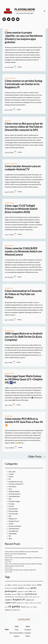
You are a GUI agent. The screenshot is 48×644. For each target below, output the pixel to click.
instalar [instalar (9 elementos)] (26, 591)
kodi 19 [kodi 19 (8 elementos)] (34, 591)
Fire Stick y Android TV (11, 163)
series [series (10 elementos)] (6, 607)
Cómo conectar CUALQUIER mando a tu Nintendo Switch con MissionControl (23, 251)
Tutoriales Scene (14, 529)
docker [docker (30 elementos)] (39, 585)
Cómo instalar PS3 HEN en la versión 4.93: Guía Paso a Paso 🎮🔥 (24, 422)
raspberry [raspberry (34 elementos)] (8, 600)
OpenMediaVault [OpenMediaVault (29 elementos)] (31, 594)
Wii (10, 536)
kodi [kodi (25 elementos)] (30, 591)
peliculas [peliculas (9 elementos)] (27, 597)
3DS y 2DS (12, 472)
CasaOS (11, 474)
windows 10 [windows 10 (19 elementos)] (8, 610)
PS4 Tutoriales (13, 511)
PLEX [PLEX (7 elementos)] (31, 597)
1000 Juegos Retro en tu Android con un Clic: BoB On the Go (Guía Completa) (24, 337)
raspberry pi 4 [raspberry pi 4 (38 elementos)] (10, 603)
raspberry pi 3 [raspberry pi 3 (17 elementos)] (30, 600)
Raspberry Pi (13, 519)
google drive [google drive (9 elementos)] (21, 591)
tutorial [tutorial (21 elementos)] (23, 607)
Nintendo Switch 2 (15, 494)
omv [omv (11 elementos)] (23, 594)
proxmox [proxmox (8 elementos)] (35, 597)
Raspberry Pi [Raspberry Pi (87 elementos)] (19, 600)
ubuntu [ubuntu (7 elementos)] (28, 607)
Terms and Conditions (17, 633)
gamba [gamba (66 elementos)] (34, 588)
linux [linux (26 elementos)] (19, 594)
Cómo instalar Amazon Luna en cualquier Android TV (23, 168)
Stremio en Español (15, 526)
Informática (13, 78)
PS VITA (11, 506)
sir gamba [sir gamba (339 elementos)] (14, 606)
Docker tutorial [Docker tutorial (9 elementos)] (9, 588)
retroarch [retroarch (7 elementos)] (39, 603)
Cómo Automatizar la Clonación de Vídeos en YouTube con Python (23, 294)
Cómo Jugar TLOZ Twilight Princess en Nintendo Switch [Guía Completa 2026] (21, 209)
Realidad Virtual (9, 373)
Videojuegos (13, 533)
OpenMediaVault (14, 496)
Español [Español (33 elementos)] (21, 588)
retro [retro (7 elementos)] (35, 603)
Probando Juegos (10, 331)
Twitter (28, 636)
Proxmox (12, 504)
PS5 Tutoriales (13, 514)
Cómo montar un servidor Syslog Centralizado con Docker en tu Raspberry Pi (23, 84)
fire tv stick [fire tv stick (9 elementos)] (27, 588)
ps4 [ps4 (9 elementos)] (38, 597)
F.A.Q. (17, 630)
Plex (10, 499)
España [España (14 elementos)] (15, 588)
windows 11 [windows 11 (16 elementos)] (16, 610)
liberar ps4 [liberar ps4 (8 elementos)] (14, 594)
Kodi (10, 489)
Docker (7, 30)
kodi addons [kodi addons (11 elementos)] (8, 594)
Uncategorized (9, 288)
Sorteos (11, 524)
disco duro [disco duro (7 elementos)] (34, 585)
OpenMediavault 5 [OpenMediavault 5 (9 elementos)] (9, 597)
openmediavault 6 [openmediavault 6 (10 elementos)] (19, 597)
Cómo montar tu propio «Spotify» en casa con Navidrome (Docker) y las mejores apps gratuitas (24, 37)
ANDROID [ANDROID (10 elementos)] (15, 585)
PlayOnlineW (25, 9)
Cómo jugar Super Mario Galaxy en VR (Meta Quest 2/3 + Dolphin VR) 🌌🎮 (24, 379)
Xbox (10, 538)
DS (10, 479)
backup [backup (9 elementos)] (20, 585)
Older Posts (37, 457)
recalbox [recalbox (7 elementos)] (31, 603)
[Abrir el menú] (45, 11)
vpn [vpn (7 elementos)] (31, 607)
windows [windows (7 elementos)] (35, 607)
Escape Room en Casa (16, 481)
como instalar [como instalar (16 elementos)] (27, 585)
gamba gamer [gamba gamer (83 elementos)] (11, 591)
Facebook (28, 630)
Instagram (28, 633)
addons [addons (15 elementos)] (9, 585)
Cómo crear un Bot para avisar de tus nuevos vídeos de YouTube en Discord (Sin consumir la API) (24, 127)
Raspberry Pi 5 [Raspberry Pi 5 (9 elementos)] (20, 603)
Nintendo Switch (9, 203)
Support (17, 636)
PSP (10, 516)
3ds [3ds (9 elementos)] (6, 585)
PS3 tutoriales (9, 416)
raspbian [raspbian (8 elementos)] (26, 603)
